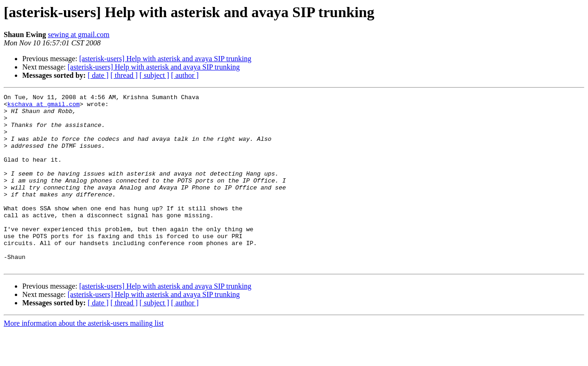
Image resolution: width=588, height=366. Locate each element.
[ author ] (185, 75)
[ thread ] (124, 75)
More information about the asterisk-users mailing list (84, 358)
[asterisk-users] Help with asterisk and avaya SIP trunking (165, 59)
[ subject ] (154, 75)
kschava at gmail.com (44, 107)
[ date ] (98, 75)
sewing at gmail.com (79, 35)
